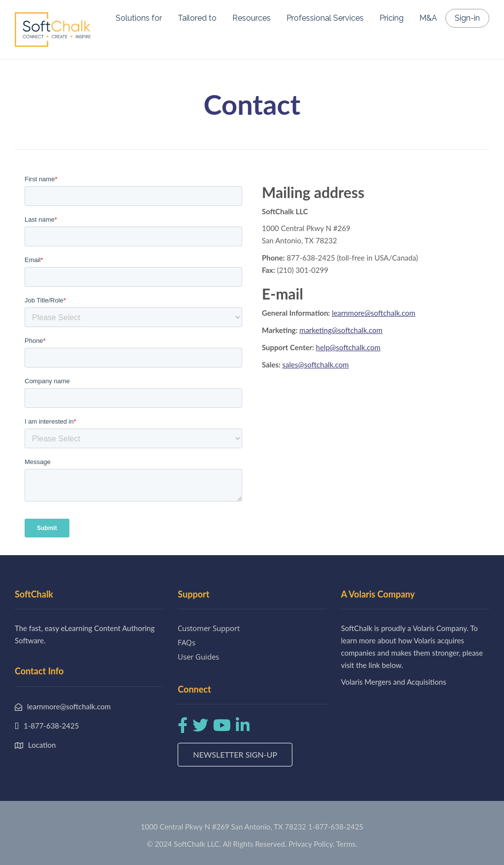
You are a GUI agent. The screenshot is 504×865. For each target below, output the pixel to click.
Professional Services (325, 18)
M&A (428, 18)
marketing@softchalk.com (341, 330)
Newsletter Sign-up (235, 754)
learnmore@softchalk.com (374, 313)
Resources (252, 18)
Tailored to (197, 18)
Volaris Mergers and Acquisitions (394, 682)
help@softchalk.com (348, 347)
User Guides (198, 657)
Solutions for (139, 18)
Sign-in (467, 18)
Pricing (392, 18)
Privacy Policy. (312, 844)
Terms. (347, 844)
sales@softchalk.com (316, 365)
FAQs (187, 642)
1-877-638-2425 (336, 827)
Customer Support (209, 628)
